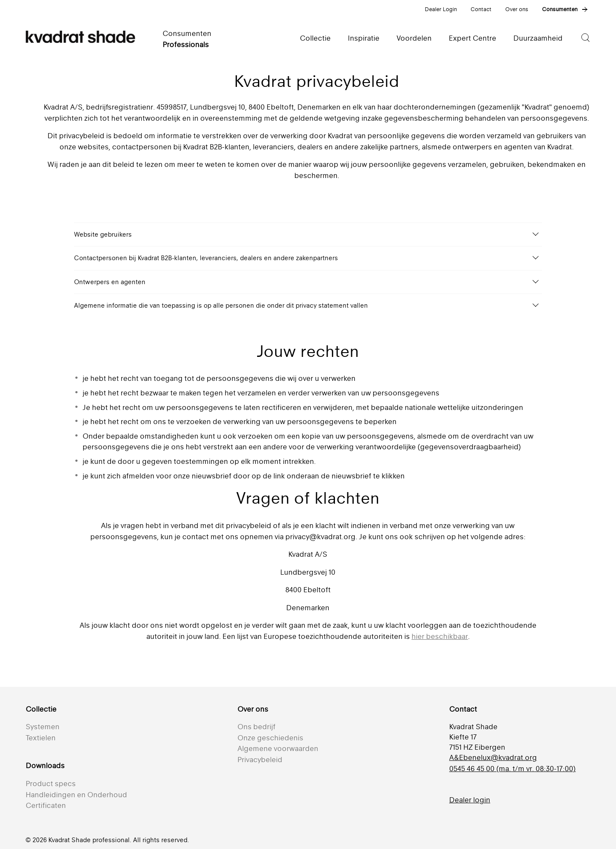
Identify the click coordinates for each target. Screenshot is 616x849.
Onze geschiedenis (270, 738)
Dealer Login (441, 9)
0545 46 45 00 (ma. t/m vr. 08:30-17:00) (512, 769)
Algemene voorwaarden (278, 748)
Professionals (186, 45)
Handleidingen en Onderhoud (76, 795)
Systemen (43, 727)
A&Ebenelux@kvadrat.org (493, 757)
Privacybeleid (260, 760)
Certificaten (46, 805)
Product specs (51, 784)
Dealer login (470, 800)
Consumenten (560, 9)
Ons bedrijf (256, 727)
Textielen (41, 738)
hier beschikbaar (440, 636)
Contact (481, 9)
